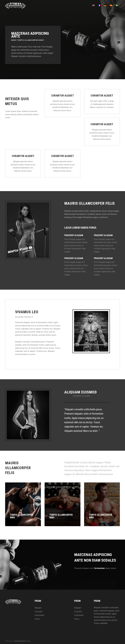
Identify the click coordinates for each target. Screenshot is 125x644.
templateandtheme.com (22, 641)
